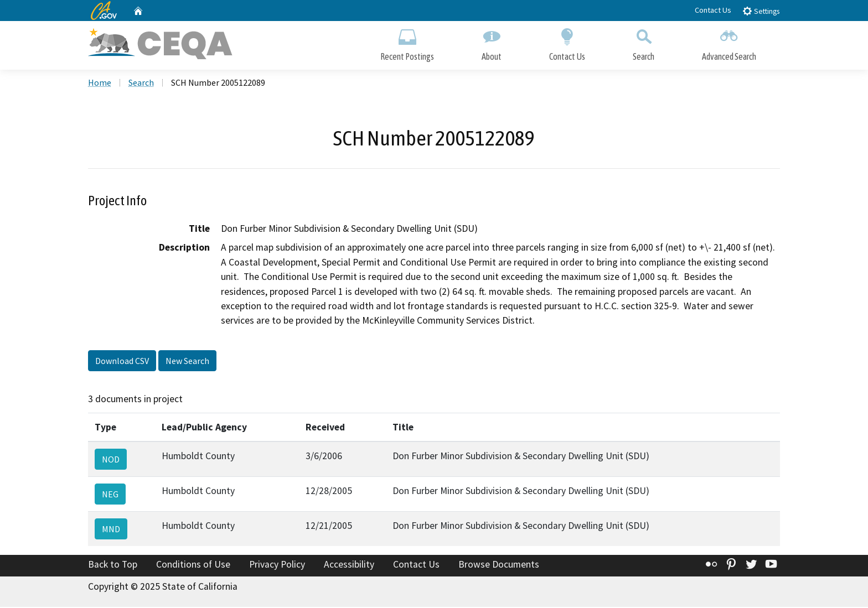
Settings (761, 11)
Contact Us (713, 10)
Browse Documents (499, 565)
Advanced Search (729, 43)
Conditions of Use (193, 565)
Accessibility (349, 565)
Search (644, 43)
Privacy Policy (277, 565)
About (492, 43)
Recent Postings (407, 43)
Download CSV (122, 361)
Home (100, 84)
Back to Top (113, 565)
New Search (187, 361)
